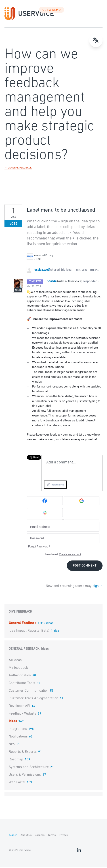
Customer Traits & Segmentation (33, 699)
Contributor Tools (22, 684)
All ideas (15, 661)
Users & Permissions (25, 775)
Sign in (13, 836)
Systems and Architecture (29, 768)
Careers (40, 836)
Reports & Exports (23, 752)
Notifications (18, 737)
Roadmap (16, 760)
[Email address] (63, 527)
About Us (26, 836)
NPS (12, 745)
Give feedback (20, 612)
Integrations (18, 729)
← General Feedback (18, 168)
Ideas (45, 649)
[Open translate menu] (96, 40)
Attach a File (58, 485)
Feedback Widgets (22, 714)
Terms (52, 836)
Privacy (63, 836)
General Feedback (23, 624)
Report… (95, 271)
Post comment (85, 566)
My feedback (18, 668)
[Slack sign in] (45, 513)
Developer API (19, 706)
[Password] (63, 539)
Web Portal (17, 783)
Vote (14, 225)
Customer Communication (29, 691)
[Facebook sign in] (45, 501)
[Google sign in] (82, 501)
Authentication (20, 676)
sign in (98, 587)
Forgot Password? (39, 547)
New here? (63, 555)
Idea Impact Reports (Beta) (29, 631)
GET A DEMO (52, 11)
